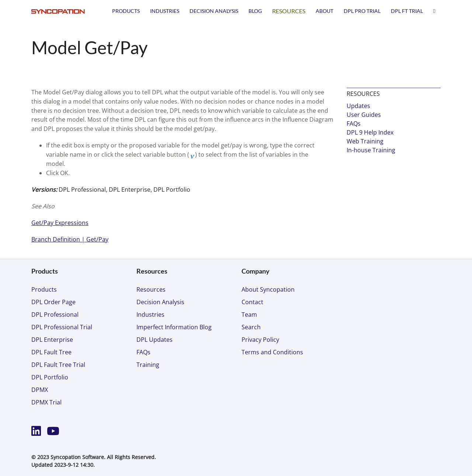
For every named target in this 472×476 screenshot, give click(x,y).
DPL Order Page (53, 302)
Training (148, 365)
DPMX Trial (46, 402)
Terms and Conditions (272, 352)
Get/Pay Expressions (60, 223)
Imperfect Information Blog (174, 327)
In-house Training (371, 150)
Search (251, 327)
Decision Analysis (214, 11)
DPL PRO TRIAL (362, 11)
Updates (358, 106)
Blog (255, 11)
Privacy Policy (260, 340)
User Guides (364, 115)
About (324, 11)
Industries (165, 11)
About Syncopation (268, 289)
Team (249, 315)
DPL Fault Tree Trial (58, 365)
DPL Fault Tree (51, 352)
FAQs (354, 124)
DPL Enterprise (52, 340)
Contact (252, 302)
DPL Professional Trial (62, 327)
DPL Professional (55, 315)
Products (126, 11)
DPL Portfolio (50, 377)
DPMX (40, 390)
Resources (289, 11)
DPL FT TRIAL (407, 11)
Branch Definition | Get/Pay (70, 239)
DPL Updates (155, 340)
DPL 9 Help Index (370, 132)
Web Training (365, 141)
